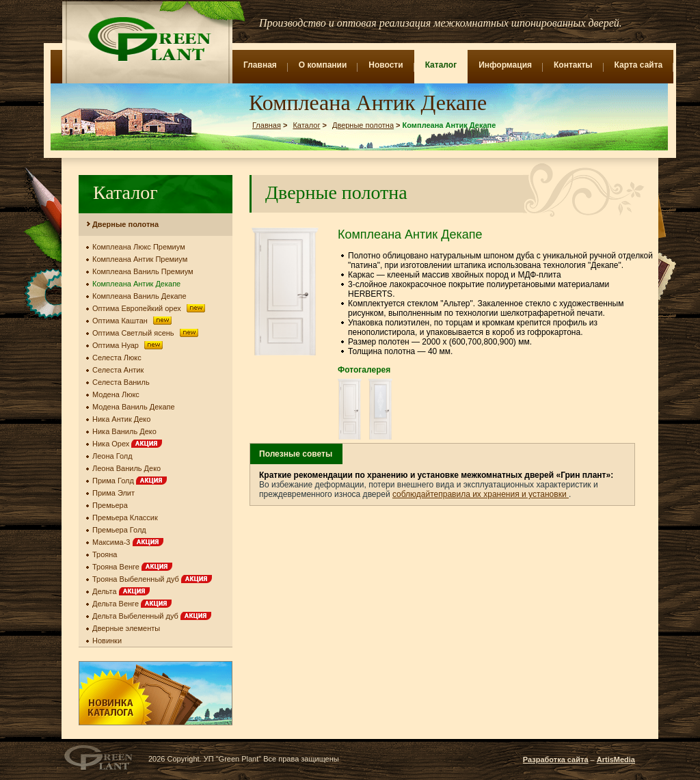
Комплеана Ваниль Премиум (143, 271)
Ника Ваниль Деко (124, 431)
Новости (386, 65)
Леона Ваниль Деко (126, 468)
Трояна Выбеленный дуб (152, 579)
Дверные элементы (126, 628)
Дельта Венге (132, 604)
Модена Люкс (116, 394)
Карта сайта (639, 65)
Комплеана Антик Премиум (140, 259)
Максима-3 (128, 542)
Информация (505, 65)
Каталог (441, 65)
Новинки (107, 641)
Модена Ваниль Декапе (134, 407)
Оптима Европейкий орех (150, 308)
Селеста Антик (118, 370)
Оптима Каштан (133, 321)
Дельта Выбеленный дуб (152, 616)
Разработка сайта (556, 759)
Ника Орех (127, 444)
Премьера (110, 505)
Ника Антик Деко (121, 419)
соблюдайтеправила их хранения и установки (481, 494)
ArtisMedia (616, 759)
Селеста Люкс (117, 358)
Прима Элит (113, 493)
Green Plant (148, 39)
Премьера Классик (125, 517)
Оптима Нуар (129, 345)
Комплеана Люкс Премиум (139, 247)
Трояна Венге (132, 567)
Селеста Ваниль (121, 382)
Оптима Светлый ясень (146, 333)
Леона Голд (112, 456)
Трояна (105, 554)
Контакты (573, 65)
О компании (323, 65)
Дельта (121, 591)
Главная (260, 65)
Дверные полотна (363, 125)
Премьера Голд (119, 530)
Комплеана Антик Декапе (136, 284)
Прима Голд (130, 481)
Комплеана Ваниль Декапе (139, 296)
